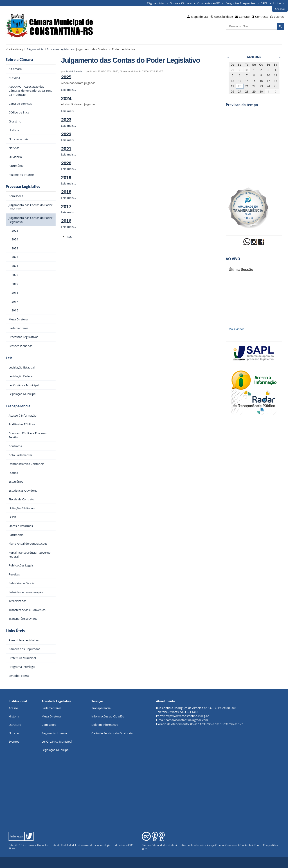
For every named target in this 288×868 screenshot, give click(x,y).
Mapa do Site (200, 17)
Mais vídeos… (238, 329)
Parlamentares (51, 708)
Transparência (18, 406)
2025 (66, 77)
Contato (244, 17)
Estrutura (15, 725)
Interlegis (105, 845)
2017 (66, 207)
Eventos (14, 741)
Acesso (13, 708)
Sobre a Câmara (181, 3)
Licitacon (279, 3)
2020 (66, 163)
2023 (66, 120)
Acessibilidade (223, 17)
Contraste (262, 17)
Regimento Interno (54, 733)
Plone (12, 848)
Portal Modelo (69, 845)
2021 (66, 149)
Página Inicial (156, 3)
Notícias (14, 733)
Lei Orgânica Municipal (57, 741)
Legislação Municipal (55, 750)
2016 (66, 221)
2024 (66, 99)
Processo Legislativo (60, 49)
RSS (69, 237)
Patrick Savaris (74, 71)
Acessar (280, 9)
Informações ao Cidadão (108, 716)
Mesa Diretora (51, 716)
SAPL (264, 3)
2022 (66, 134)
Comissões (49, 725)
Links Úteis (15, 631)
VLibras (279, 17)
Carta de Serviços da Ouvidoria (112, 733)
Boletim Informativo (105, 725)
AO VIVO (233, 259)
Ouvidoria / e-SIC (209, 3)
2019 (66, 178)
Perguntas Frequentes (240, 3)
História (14, 716)
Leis (9, 358)
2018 (66, 192)
